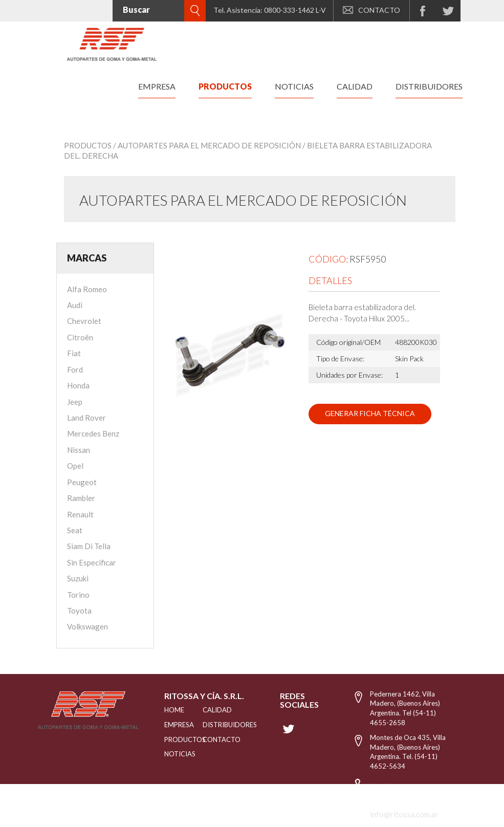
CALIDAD (215, 710)
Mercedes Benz (93, 433)
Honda (78, 385)
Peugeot (82, 482)
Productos (88, 145)
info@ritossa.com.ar (404, 814)
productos (225, 86)
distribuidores (429, 86)
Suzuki (78, 578)
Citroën (80, 337)
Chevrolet (84, 321)
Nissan (79, 450)
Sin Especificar (92, 562)
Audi (75, 305)
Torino (78, 595)
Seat (75, 530)
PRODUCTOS (171, 739)
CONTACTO (371, 10)
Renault (80, 514)
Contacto (215, 739)
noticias (294, 86)
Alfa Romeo (87, 289)
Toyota (79, 611)
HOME (171, 710)
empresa (157, 86)
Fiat (74, 353)
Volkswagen (87, 626)
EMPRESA (171, 725)
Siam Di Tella (89, 546)
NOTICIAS (171, 754)
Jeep (75, 402)
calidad (355, 86)
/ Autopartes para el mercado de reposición (207, 145)
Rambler (81, 498)
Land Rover (86, 418)
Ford (75, 369)
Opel (75, 466)
